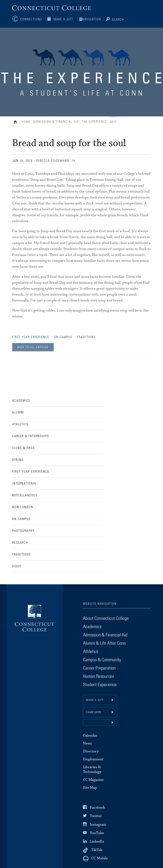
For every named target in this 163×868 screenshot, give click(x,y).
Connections (31, 19)
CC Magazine (93, 779)
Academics (92, 626)
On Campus (63, 337)
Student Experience (100, 684)
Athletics (91, 651)
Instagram (98, 824)
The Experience (94, 121)
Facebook (97, 807)
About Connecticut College (106, 618)
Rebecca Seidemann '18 (56, 160)
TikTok (97, 850)
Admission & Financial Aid (56, 121)
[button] (100, 722)
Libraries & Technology (92, 769)
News (87, 743)
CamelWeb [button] (93, 712)
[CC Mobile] (95, 858)
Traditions (86, 337)
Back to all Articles (33, 347)
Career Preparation (99, 668)
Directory (91, 751)
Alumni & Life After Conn (104, 643)
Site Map (90, 787)
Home (16, 122)
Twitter (96, 815)
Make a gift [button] (95, 700)
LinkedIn (97, 841)
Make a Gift (63, 19)
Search (118, 19)
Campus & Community (102, 659)
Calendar (90, 735)
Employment (93, 759)
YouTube (97, 833)
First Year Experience (31, 337)
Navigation (92, 19)
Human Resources (98, 676)
